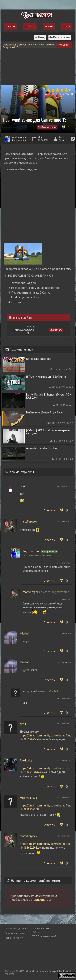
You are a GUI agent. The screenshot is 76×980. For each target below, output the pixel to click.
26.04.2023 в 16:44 (64, 724)
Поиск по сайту (14, 938)
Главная (10, 26)
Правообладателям (17, 929)
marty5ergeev (28, 522)
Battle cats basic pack (39, 359)
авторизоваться (40, 900)
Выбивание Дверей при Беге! (45, 412)
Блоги (67, 26)
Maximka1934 (28, 798)
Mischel (24, 634)
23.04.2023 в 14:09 (64, 486)
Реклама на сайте (15, 933)
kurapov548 (30, 691)
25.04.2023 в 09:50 (64, 633)
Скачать (56, 330)
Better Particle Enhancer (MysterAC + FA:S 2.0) (49, 396)
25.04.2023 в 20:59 (64, 699)
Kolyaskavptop (19, 140)
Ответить (49, 510)
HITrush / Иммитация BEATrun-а (46, 377)
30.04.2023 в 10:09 (64, 760)
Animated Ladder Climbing (42, 448)
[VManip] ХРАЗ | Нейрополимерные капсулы (48, 432)
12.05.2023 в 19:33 (64, 836)
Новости (30, 26)
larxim (24, 486)
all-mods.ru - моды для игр (41, 971)
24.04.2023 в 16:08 (64, 563)
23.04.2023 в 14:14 (64, 521)
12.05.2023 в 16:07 (64, 600)
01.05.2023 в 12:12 (64, 798)
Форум (49, 26)
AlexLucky (26, 760)
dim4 (23, 724)
